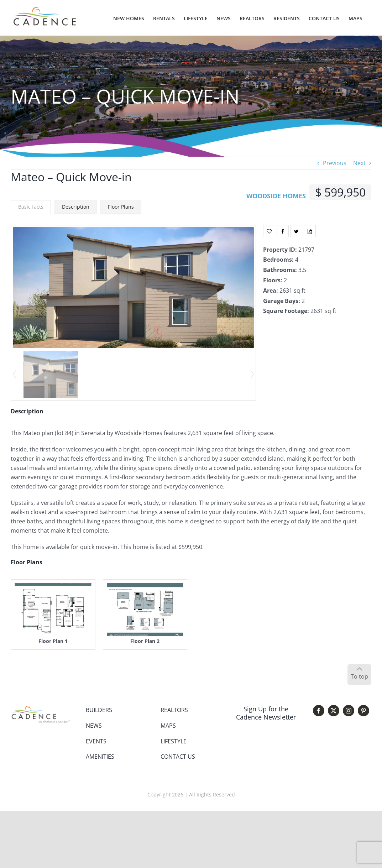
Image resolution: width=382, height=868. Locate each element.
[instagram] (349, 711)
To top (359, 676)
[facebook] (319, 711)
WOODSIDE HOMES (276, 196)
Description (76, 207)
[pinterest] (363, 711)
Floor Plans (121, 207)
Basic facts (31, 207)
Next (359, 163)
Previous (335, 163)
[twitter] (334, 711)
